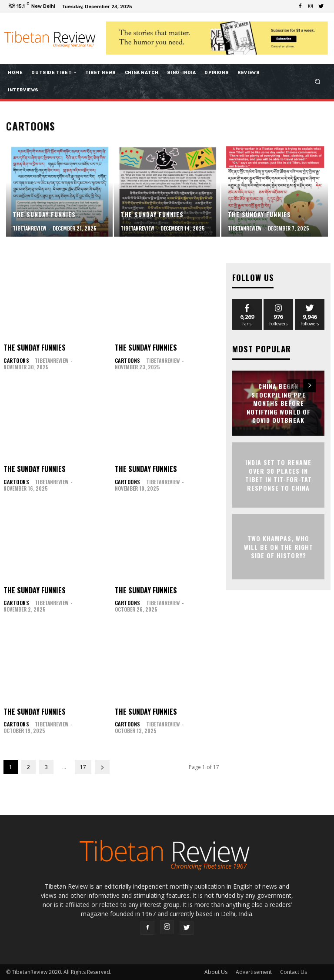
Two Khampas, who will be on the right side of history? (279, 545)
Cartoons (15, 361)
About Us (216, 972)
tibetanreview (50, 360)
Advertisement (254, 972)
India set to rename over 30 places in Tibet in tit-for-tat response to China (279, 473)
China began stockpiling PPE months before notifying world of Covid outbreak (279, 401)
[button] (318, 81)
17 (83, 767)
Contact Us (294, 972)
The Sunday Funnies (35, 348)
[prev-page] (294, 384)
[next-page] (102, 767)
